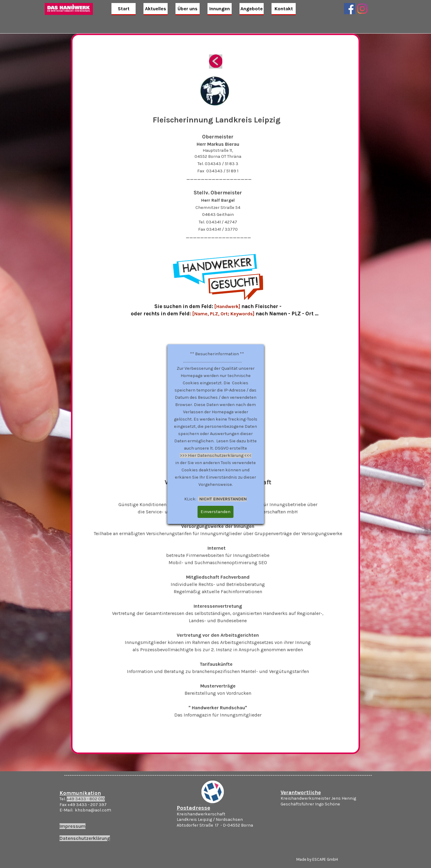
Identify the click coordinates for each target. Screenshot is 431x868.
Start (124, 9)
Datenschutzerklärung (85, 838)
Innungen (220, 9)
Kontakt (284, 9)
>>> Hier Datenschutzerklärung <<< (216, 455)
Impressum (72, 826)
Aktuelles (156, 9)
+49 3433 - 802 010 (86, 799)
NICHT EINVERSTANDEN (222, 499)
